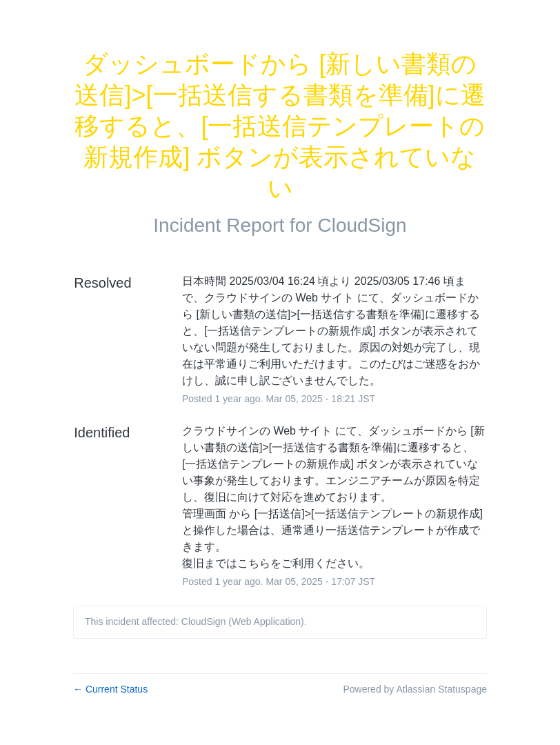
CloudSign (362, 225)
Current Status (110, 689)
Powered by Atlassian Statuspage (415, 689)
